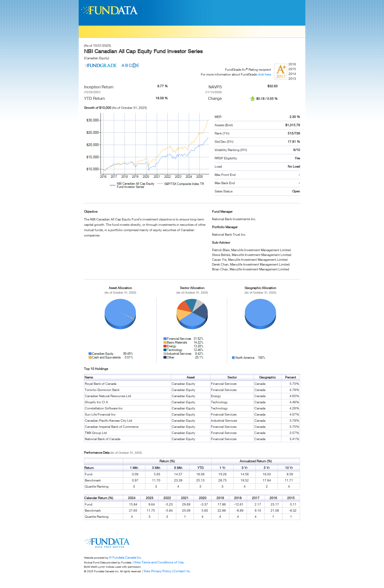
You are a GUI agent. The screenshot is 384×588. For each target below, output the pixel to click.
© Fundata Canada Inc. (125, 557)
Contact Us (181, 571)
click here (264, 74)
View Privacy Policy (157, 571)
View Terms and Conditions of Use (159, 562)
